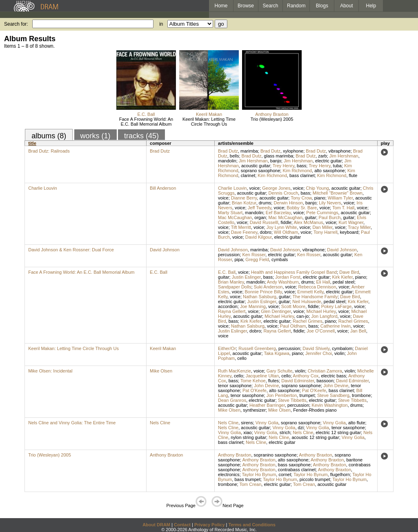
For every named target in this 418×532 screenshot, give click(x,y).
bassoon (325, 381)
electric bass (333, 376)
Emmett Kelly (310, 292)
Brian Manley (231, 282)
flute (353, 175)
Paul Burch (330, 217)
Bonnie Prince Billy (263, 292)
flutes (273, 381)
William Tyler (340, 198)
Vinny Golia (267, 423)
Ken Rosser (254, 255)
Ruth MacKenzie (235, 371)
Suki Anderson (268, 287)
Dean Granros (232, 400)
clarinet (248, 175)
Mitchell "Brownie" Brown (338, 193)
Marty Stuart (230, 213)
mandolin (227, 161)
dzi (301, 428)
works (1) (96, 136)
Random (296, 6)
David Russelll (264, 222)
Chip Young (317, 188)
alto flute (357, 423)
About (346, 6)
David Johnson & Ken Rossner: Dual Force (71, 250)
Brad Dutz (160, 151)
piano (320, 198)
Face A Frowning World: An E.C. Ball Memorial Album (146, 122)
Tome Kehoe (253, 381)
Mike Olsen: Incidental (50, 371)
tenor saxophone (235, 386)
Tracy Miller (359, 227)
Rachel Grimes (308, 321)
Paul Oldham (293, 326)
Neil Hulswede (307, 301)
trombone (361, 395)
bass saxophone (294, 465)
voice (255, 188)
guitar (311, 217)
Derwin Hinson (288, 203)
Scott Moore (293, 306)
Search (271, 6)
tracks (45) (141, 136)
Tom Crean (250, 484)
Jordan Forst (288, 277)
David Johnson (165, 250)
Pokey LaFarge (337, 306)
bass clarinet (302, 175)
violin (339, 353)
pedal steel (344, 282)
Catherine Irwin (336, 326)
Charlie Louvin (42, 188)
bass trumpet (247, 479)
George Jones (276, 188)
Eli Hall (323, 282)
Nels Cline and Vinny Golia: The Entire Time (72, 423)
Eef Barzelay (278, 213)
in (161, 24)
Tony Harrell (326, 232)
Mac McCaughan (235, 217)
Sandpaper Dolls (235, 287)
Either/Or (227, 348)
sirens (247, 423)
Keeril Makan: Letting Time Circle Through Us (209, 122)
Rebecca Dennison (317, 287)
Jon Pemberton (282, 395)
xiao (247, 432)
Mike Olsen (161, 371)
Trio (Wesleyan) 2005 (272, 119)
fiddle (286, 222)
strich (285, 432)
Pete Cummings (322, 213)
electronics (229, 474)
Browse (246, 6)
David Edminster (298, 381)
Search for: (16, 24)
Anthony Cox (306, 376)
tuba (337, 166)
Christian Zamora (325, 371)
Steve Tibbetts (292, 400)
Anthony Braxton (272, 114)
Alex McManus (308, 222)
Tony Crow (301, 198)
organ (260, 217)
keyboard (349, 232)
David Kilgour (259, 237)
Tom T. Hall (343, 208)
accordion (228, 306)
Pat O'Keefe (255, 390)
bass (301, 166)
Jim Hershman (344, 156)
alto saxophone (330, 171)
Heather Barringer (267, 405)
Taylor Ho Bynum (259, 474)
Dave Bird (349, 272)
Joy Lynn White (282, 227)
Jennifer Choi (319, 353)
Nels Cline (160, 423)
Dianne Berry (244, 198)
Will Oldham (286, 232)
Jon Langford (324, 316)
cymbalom (342, 348)
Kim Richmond (297, 171)
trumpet (307, 395)
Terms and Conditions (252, 525)
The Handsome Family (315, 297)
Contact (182, 525)
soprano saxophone (261, 171)
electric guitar (328, 161)
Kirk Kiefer (342, 277)
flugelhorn (340, 474)
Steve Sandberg (333, 395)
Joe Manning (253, 306)
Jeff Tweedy (259, 208)
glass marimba (279, 156)
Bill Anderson (163, 188)
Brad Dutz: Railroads (49, 151)
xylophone (293, 151)
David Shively (316, 348)
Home (221, 6)
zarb (322, 156)
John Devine (266, 386)
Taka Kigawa (276, 353)
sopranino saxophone (275, 455)
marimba (249, 151)
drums (265, 203)
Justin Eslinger (246, 277)
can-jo (302, 316)
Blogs (322, 6)
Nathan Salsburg (260, 297)
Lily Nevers (330, 203)
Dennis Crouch (283, 193)
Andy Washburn (283, 282)
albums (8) (49, 136)
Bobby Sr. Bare (302, 208)
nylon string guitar (248, 437)
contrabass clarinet (297, 470)
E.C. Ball (146, 114)
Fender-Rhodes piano (315, 410)
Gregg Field (257, 259)
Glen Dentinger (276, 311)
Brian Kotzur (244, 203)
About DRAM (156, 525)
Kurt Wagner (351, 222)
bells (235, 156)
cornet (285, 474)
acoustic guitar (256, 166)
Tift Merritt (241, 227)
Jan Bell (358, 331)
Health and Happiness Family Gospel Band (294, 272)
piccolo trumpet (315, 479)
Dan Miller (322, 227)
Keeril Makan (209, 114)
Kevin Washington (329, 405)
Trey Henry (283, 166)
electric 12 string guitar (338, 432)
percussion (229, 255)
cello (242, 358)
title (32, 143)
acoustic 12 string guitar (315, 437)
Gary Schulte (280, 371)
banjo (276, 161)
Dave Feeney (244, 232)
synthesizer (254, 410)
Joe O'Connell (321, 331)
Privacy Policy (210, 525)
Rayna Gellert (232, 311)
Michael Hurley (321, 311)
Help (371, 6)
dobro (266, 232)
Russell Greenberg (257, 348)
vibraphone (339, 151)
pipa (239, 259)
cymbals (280, 259)
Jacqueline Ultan (262, 376)
